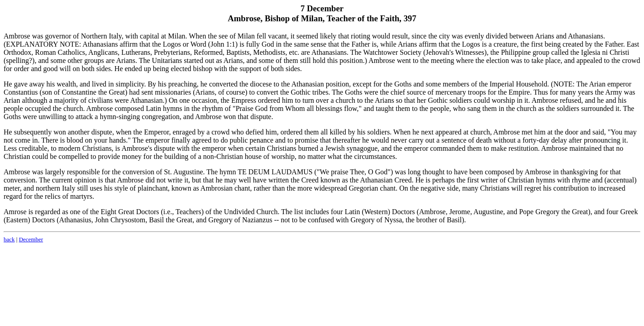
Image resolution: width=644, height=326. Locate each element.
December (31, 239)
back (9, 239)
